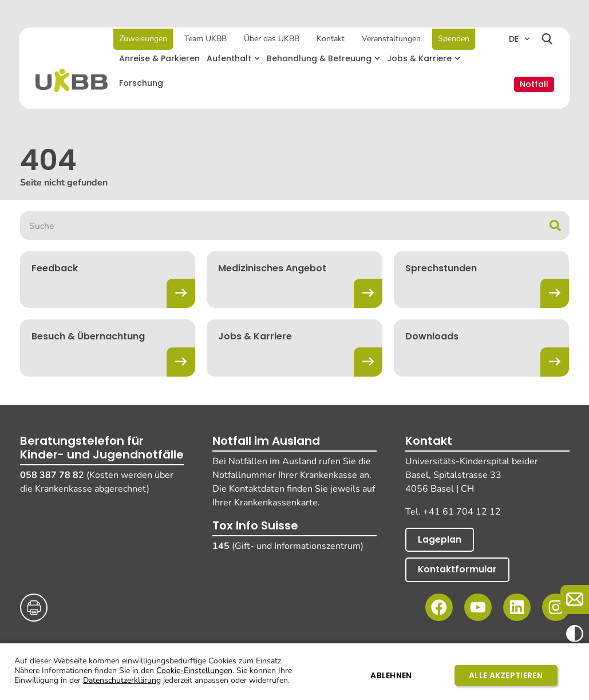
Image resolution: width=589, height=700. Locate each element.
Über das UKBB (272, 39)
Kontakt (331, 39)
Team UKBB (206, 39)
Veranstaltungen (392, 39)
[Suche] (555, 226)
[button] (234, 59)
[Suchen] (547, 40)
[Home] (73, 80)
